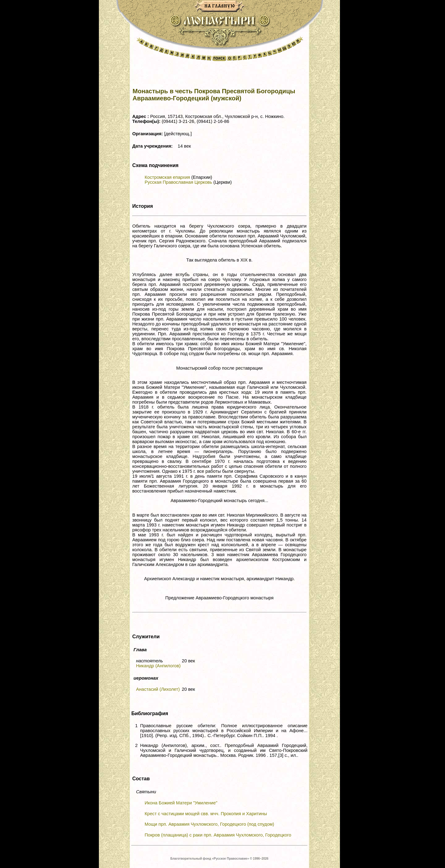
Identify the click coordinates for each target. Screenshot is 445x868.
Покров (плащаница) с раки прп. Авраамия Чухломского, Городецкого (218, 835)
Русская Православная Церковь (178, 182)
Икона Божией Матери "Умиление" (181, 803)
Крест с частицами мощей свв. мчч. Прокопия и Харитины (206, 814)
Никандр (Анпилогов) (158, 666)
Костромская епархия (167, 177)
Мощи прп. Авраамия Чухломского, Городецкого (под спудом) (209, 824)
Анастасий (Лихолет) (158, 689)
